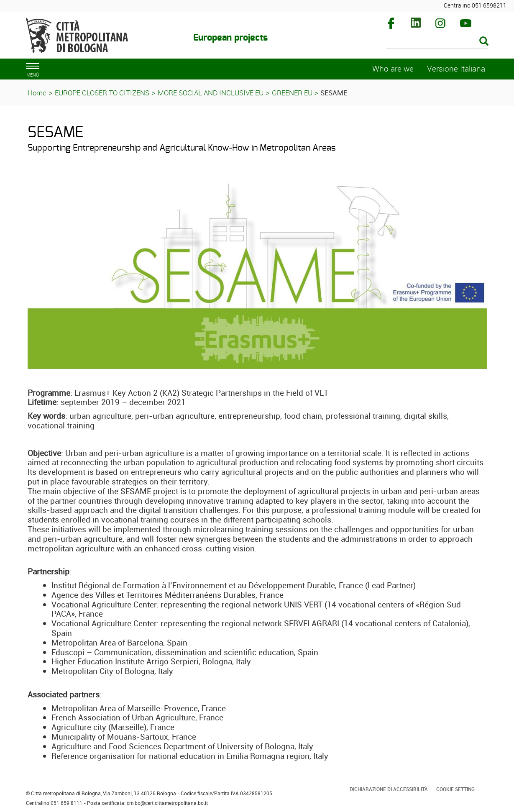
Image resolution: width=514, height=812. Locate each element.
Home (37, 93)
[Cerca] (437, 42)
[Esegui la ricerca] (484, 42)
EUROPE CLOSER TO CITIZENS (102, 93)
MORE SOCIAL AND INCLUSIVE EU (211, 93)
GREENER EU (293, 93)
